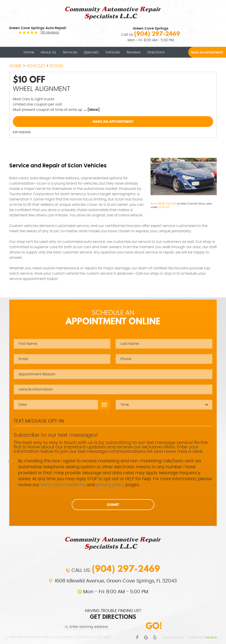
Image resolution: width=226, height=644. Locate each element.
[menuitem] (29, 52)
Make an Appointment (113, 121)
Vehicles (113, 52)
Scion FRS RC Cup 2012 (163, 204)
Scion (56, 66)
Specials (91, 52)
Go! (154, 626)
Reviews (134, 52)
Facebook (137, 637)
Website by (203, 637)
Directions (156, 52)
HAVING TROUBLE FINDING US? (113, 615)
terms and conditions (63, 485)
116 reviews (50, 32)
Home (29, 52)
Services (70, 52)
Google (146, 637)
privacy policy (110, 485)
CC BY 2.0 (164, 207)
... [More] (91, 110)
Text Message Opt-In (39, 421)
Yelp (155, 637)
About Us (48, 52)
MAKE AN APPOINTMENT (207, 53)
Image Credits (173, 637)
